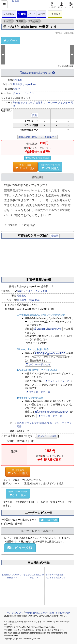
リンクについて (15, 613)
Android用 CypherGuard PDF (52, 412)
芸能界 (39, 103)
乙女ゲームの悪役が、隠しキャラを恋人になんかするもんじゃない (55, 577)
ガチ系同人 (55, 14)
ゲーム (32, 14)
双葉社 (16, 89)
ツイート (11, 40)
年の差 (16, 103)
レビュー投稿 (49, 520)
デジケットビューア (57, 381)
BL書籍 (22, 14)
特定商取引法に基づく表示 (40, 613)
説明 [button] (35, 115)
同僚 (19, 426)
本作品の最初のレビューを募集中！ (38, 137)
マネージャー (50, 103)
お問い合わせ (63, 613)
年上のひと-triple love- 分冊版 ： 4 (29, 27)
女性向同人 (9, 14)
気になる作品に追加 (38, 158)
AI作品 (42, 14)
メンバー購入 (25, 167)
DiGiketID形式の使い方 (38, 73)
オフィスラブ (28, 103)
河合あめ (18, 80)
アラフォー (64, 103)
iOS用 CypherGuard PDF (50, 353)
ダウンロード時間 (47, 436)
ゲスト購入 (50, 167)
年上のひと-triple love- (25, 84)
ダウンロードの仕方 (38, 364)
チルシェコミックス (23, 93)
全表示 (55, 236)
